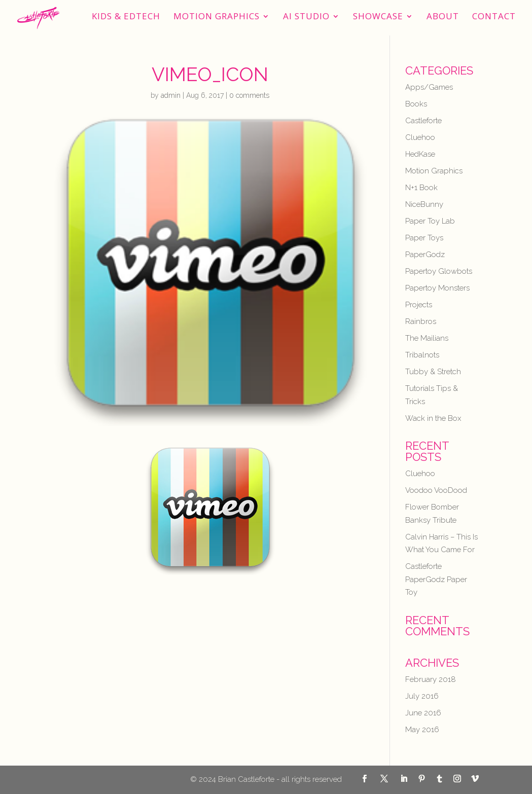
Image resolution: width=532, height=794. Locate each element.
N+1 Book (421, 188)
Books (416, 104)
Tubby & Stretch (433, 372)
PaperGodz (425, 255)
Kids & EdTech (126, 17)
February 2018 (431, 679)
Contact (494, 17)
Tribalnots (422, 355)
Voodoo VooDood (436, 490)
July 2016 (422, 696)
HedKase (420, 154)
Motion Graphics (217, 17)
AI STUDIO (306, 17)
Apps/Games (429, 87)
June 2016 (423, 713)
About (443, 17)
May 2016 (422, 730)
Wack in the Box (433, 418)
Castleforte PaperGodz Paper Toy (436, 579)
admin (171, 95)
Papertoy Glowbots (439, 271)
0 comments (249, 95)
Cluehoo (420, 137)
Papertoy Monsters (437, 288)
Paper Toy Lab (430, 221)
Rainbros (421, 321)
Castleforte (423, 121)
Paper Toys (424, 238)
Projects (419, 305)
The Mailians (427, 338)
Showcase (378, 17)
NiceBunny (424, 204)
